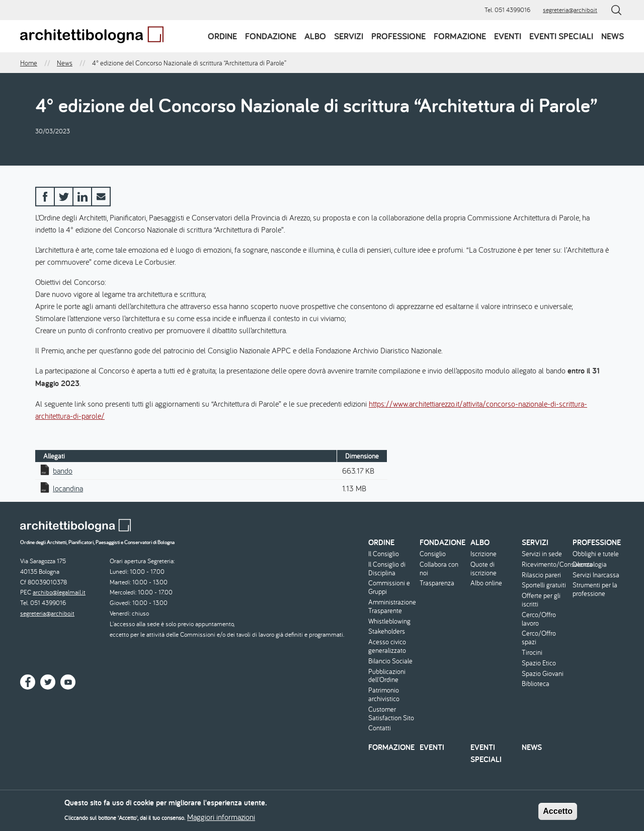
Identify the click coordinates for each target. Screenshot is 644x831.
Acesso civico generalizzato (387, 646)
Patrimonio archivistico (384, 695)
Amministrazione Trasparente (392, 607)
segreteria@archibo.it (570, 10)
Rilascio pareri (541, 575)
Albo (315, 36)
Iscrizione (484, 554)
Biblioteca (536, 684)
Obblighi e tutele (596, 554)
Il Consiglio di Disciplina (387, 569)
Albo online (486, 583)
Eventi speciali (561, 36)
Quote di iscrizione (484, 569)
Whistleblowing (389, 621)
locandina (68, 488)
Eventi (508, 36)
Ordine (222, 36)
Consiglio (433, 554)
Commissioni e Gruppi (389, 587)
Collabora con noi (439, 569)
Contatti (380, 728)
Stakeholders (387, 631)
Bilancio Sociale (390, 661)
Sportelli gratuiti (544, 585)
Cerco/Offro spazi (539, 638)
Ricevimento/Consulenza (546, 564)
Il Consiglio (384, 554)
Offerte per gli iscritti (541, 600)
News (613, 36)
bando (63, 471)
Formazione (460, 36)
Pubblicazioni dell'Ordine (387, 676)
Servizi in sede (542, 554)
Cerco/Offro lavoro (539, 619)
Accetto (558, 814)
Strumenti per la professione (595, 589)
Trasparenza (437, 583)
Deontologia (590, 564)
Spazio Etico (539, 663)
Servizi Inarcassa (596, 575)
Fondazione (271, 36)
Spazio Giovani (543, 674)
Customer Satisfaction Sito (391, 714)
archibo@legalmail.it (59, 592)
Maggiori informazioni (221, 819)
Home (29, 63)
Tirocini (532, 653)
